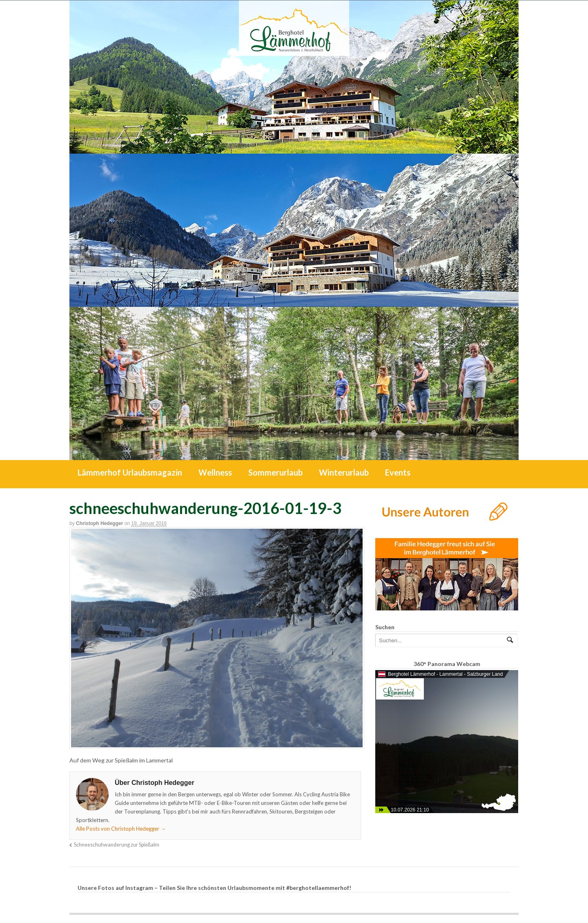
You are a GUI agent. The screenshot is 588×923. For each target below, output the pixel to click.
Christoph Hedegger (99, 523)
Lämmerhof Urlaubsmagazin (130, 472)
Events (398, 472)
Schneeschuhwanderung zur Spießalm (117, 845)
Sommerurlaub (275, 472)
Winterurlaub (344, 472)
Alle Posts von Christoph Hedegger (121, 829)
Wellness (215, 472)
